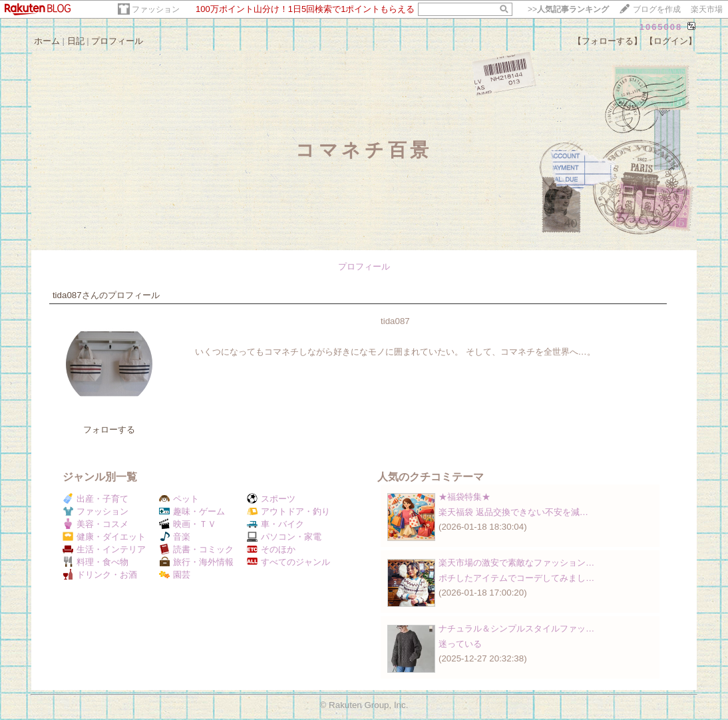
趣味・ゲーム (192, 511)
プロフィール (117, 41)
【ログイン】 (671, 41)
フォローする (109, 430)
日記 (76, 41)
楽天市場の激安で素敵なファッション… (516, 563)
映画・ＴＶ (188, 524)
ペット (179, 499)
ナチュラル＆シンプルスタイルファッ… (516, 629)
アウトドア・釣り (288, 511)
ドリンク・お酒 (100, 575)
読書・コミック (196, 549)
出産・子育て (95, 499)
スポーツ (271, 499)
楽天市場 (707, 9)
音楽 (175, 537)
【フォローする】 (608, 41)
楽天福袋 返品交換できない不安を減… (513, 512)
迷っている (460, 644)
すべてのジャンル (288, 562)
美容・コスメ (95, 524)
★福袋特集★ (464, 497)
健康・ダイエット (104, 537)
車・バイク (275, 524)
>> (568, 9)
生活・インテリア (104, 549)
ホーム (47, 41)
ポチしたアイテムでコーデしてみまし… (516, 578)
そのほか (271, 549)
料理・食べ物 (95, 562)
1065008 (661, 27)
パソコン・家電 (284, 537)
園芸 (175, 575)
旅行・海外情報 (196, 562)
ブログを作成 (657, 9)
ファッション (156, 9)
